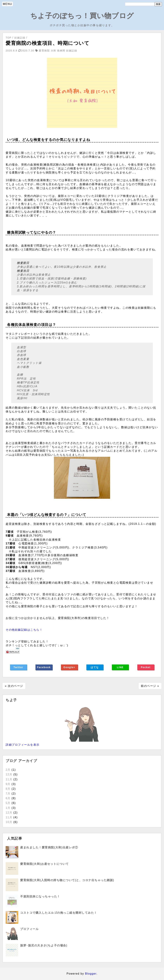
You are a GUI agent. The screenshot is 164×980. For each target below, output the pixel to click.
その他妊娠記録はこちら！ (24, 630)
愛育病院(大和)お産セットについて (44, 864)
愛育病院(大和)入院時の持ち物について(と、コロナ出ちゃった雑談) (67, 880)
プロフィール (29, 929)
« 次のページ (14, 686)
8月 (8, 789)
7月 (8, 794)
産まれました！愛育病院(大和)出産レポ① (49, 847)
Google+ (69, 667)
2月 (8, 770)
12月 (9, 774)
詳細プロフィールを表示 (23, 745)
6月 (8, 798)
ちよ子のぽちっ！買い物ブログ (82, 16)
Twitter (18, 667)
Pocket (146, 667)
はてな (95, 667)
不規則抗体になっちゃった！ (40, 896)
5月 (8, 803)
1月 (8, 808)
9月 (8, 784)
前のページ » (150, 686)
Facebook (44, 667)
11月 (9, 779)
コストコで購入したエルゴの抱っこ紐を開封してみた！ (59, 913)
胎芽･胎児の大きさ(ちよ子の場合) (44, 945)
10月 (9, 822)
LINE (120, 667)
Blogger (91, 974)
